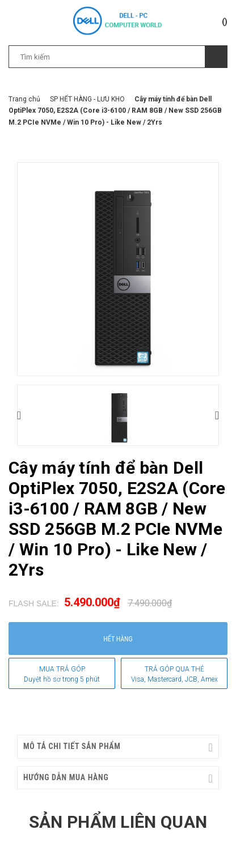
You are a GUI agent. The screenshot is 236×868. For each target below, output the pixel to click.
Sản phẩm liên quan (118, 822)
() (225, 22)
